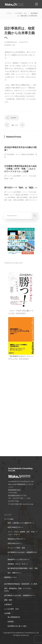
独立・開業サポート (15, 573)
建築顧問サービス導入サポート (19, 559)
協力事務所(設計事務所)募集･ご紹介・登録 (23, 568)
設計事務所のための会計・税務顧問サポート (23, 554)
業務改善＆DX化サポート (17, 539)
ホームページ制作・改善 (16, 548)
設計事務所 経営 (21, 13)
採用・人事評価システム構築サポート (21, 523)
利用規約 (11, 622)
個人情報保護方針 (14, 617)
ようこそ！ (8, 515)
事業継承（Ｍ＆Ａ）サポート (18, 564)
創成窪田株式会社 (12, 42)
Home (9, 13)
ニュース (10, 176)
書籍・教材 (8, 600)
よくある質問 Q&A (12, 609)
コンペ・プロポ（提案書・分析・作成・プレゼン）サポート (23, 533)
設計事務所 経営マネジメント (27, 200)
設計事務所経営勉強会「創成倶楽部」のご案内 (21, 584)
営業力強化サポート (15, 543)
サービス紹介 (9, 519)
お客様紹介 (8, 604)
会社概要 (7, 613)
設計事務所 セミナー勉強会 (17, 154)
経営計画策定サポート (15, 527)
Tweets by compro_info (13, 263)
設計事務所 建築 (14, 197)
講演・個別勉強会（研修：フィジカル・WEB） (18, 590)
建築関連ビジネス (11, 577)
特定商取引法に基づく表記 (17, 626)
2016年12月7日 (23, 42)
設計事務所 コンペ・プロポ (23, 176)
